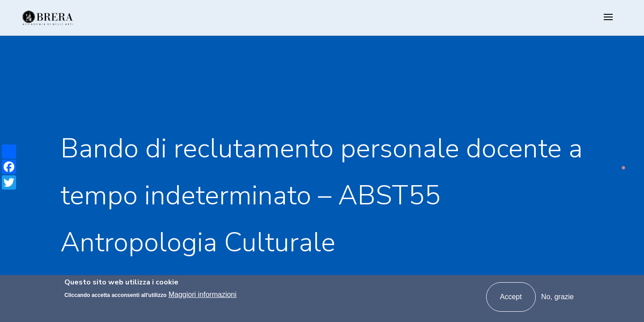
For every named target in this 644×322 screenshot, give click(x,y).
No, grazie (557, 297)
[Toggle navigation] (608, 18)
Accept (511, 297)
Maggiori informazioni (203, 294)
